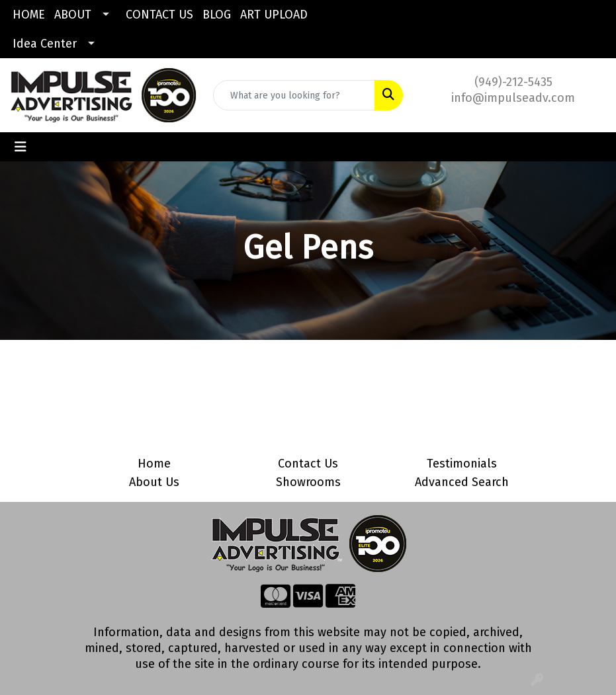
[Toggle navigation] (21, 147)
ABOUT (73, 15)
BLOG (217, 15)
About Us (154, 482)
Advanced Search (462, 482)
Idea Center (45, 44)
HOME (29, 15)
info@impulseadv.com (513, 98)
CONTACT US (159, 15)
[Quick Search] (294, 95)
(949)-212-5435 (513, 82)
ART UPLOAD (274, 15)
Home (154, 464)
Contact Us (308, 464)
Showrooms (308, 482)
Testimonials (462, 464)
